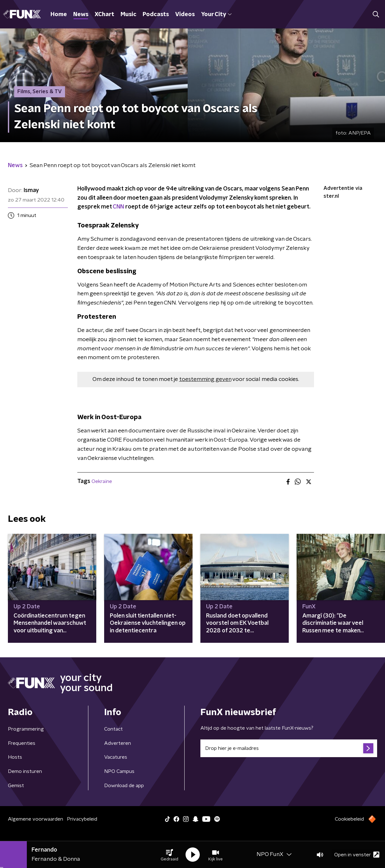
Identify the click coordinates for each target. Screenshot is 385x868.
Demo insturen (25, 771)
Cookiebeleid (349, 819)
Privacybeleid (82, 819)
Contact (113, 729)
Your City (216, 15)
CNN (118, 207)
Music (128, 15)
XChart (104, 15)
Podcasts (156, 15)
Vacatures (116, 757)
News (81, 15)
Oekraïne (102, 481)
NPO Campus (119, 771)
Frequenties (22, 743)
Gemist (16, 786)
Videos (185, 15)
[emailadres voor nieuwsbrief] (289, 748)
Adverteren (118, 743)
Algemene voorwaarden (36, 819)
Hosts (15, 757)
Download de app (124, 786)
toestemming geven (205, 379)
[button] (169, 855)
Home (59, 15)
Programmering (26, 729)
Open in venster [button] (357, 855)
